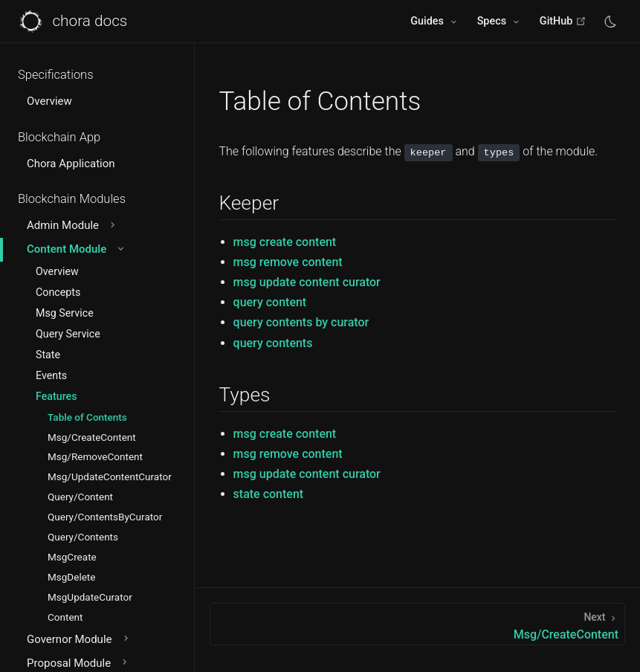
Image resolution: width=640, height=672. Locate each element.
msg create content (285, 242)
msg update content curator (307, 282)
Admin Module (72, 225)
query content (270, 302)
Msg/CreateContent (92, 437)
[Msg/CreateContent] (417, 624)
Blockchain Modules (72, 199)
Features (56, 396)
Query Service (68, 334)
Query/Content (80, 497)
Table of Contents (87, 417)
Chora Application (71, 164)
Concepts (58, 292)
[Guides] (434, 22)
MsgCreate (72, 557)
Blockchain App (59, 137)
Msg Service (65, 313)
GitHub (563, 21)
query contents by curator (301, 322)
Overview (49, 101)
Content (65, 617)
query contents (273, 343)
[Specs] (500, 22)
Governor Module (79, 639)
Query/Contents (83, 537)
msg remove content (288, 262)
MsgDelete (71, 577)
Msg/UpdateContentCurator (110, 476)
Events (51, 375)
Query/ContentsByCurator (105, 517)
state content (269, 494)
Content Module (77, 249)
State (48, 355)
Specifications (56, 75)
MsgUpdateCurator (90, 597)
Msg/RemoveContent (95, 456)
